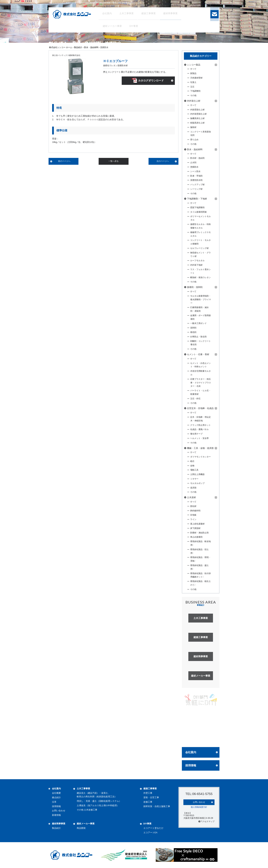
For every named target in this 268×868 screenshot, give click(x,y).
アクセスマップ (206, 821)
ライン (193, 519)
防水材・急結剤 (197, 158)
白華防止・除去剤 (198, 337)
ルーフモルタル (197, 261)
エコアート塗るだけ (153, 828)
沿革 (54, 802)
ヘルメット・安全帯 (199, 438)
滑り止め (194, 140)
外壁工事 (148, 793)
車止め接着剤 (196, 537)
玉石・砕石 (195, 399)
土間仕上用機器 (197, 474)
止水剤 (193, 163)
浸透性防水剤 (196, 180)
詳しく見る (201, 738)
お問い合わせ (59, 811)
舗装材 (193, 127)
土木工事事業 (83, 789)
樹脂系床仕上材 (197, 123)
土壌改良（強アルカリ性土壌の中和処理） (98, 805)
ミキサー (194, 479)
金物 (192, 466)
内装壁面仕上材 (197, 110)
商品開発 (81, 828)
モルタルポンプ (197, 483)
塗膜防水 (194, 167)
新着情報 (56, 815)
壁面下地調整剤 (197, 208)
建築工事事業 (150, 789)
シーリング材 (196, 189)
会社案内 (191, 752)
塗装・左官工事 (151, 797)
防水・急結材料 (91, 47)
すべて (193, 69)
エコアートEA (150, 833)
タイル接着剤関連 (198, 212)
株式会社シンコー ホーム (61, 47)
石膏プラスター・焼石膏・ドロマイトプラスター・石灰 (201, 383)
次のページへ (163, 161)
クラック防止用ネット (200, 425)
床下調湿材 (195, 528)
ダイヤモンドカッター (200, 457)
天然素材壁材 (196, 78)
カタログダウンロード (150, 81)
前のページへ (64, 161)
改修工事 (148, 802)
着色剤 (193, 332)
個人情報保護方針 (199, 807)
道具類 (193, 488)
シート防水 (195, 171)
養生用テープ (196, 434)
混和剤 (193, 328)
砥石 (192, 461)
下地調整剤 (195, 91)
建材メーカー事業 (86, 824)
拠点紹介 (56, 797)
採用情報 (191, 765)
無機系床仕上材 (197, 118)
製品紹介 (78, 47)
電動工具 (194, 470)
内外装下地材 (196, 265)
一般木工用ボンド (198, 323)
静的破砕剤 (195, 511)
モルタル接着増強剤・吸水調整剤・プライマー (201, 300)
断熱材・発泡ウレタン (200, 277)
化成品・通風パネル (199, 429)
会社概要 (56, 793)
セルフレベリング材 (199, 248)
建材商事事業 (59, 824)
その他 (193, 95)
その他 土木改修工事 (87, 810)
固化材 (193, 506)
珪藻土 (193, 82)
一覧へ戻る (113, 161)
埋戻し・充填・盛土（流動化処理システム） (99, 801)
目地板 (193, 515)
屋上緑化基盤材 (197, 524)
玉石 (192, 87)
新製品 (193, 73)
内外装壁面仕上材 (198, 114)
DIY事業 (148, 824)
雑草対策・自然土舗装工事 (157, 806)
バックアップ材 (197, 185)
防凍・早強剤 (196, 176)
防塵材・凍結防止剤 (199, 533)
